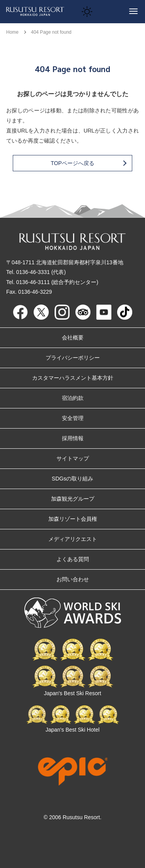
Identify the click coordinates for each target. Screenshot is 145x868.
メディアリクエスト (73, 539)
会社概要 (73, 338)
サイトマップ (73, 458)
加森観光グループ (73, 499)
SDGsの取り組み (72, 479)
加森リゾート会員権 (73, 519)
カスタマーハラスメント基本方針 (73, 378)
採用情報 (73, 438)
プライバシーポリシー (73, 358)
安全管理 (73, 418)
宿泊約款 (73, 398)
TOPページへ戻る (88, 163)
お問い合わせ (73, 579)
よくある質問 (73, 559)
